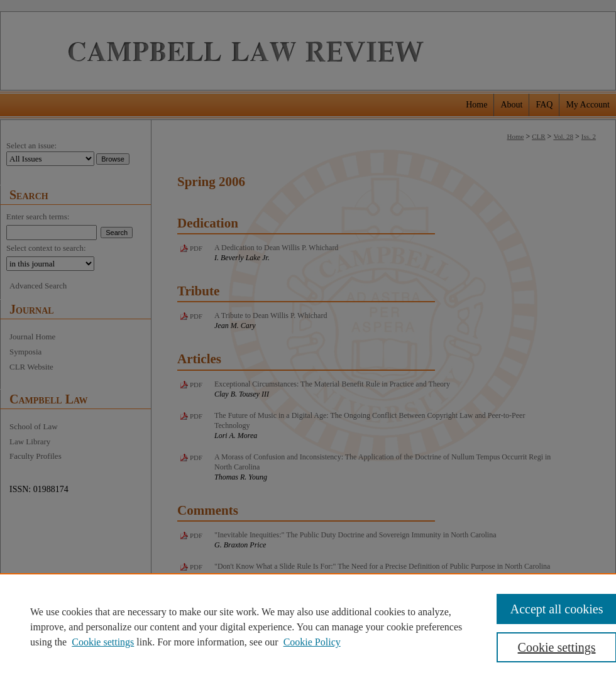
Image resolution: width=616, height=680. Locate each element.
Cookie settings (103, 642)
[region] (308, 627)
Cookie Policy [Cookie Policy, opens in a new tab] (312, 642)
